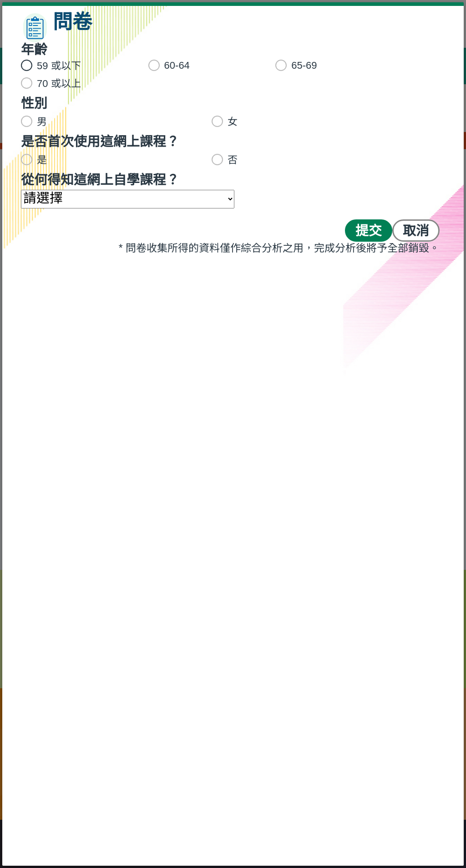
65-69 (299, 65)
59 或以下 (54, 66)
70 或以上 (54, 83)
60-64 (172, 65)
